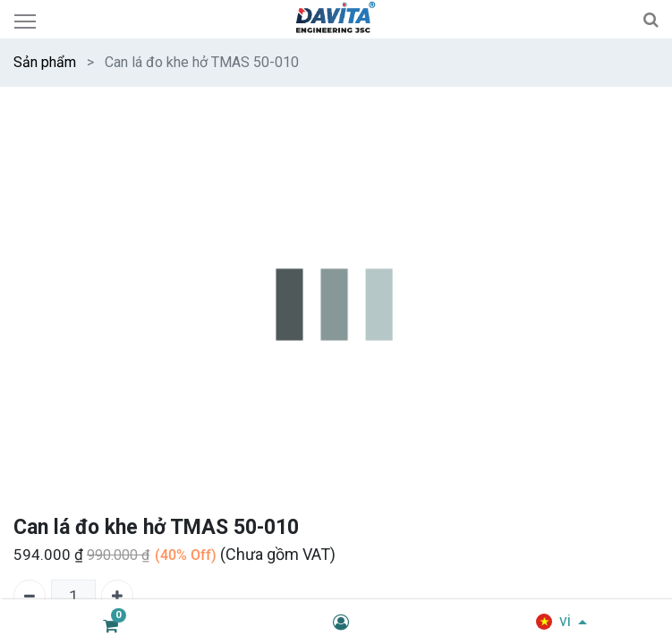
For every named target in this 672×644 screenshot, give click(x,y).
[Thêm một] (117, 596)
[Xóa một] (30, 596)
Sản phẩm (45, 62)
